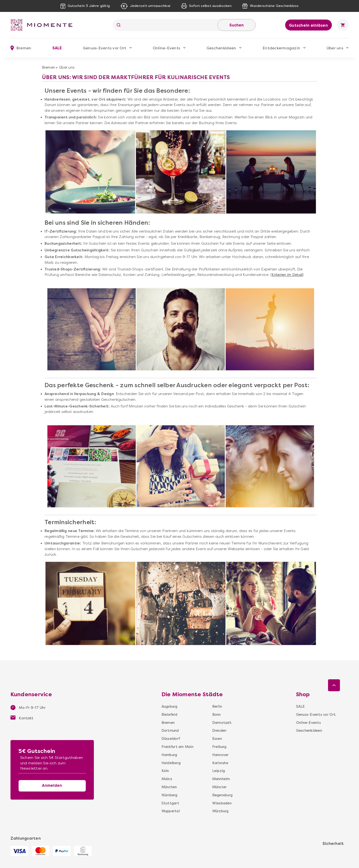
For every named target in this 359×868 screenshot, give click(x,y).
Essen (217, 739)
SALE (57, 48)
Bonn (217, 715)
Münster (220, 787)
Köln (165, 771)
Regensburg (222, 795)
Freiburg (219, 747)
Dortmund (170, 731)
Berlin (217, 706)
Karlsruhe (220, 763)
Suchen (237, 25)
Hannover (220, 755)
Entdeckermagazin (281, 48)
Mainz (167, 779)
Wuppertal (171, 811)
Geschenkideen (221, 48)
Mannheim (221, 779)
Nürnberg (169, 795)
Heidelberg (171, 763)
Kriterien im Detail (287, 275)
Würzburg (220, 811)
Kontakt (22, 718)
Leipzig (219, 771)
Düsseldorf (171, 739)
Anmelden (52, 785)
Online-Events (166, 48)
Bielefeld (169, 715)
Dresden (219, 731)
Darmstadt (222, 723)
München (169, 787)
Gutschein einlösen (308, 25)
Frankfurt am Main (177, 747)
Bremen (49, 67)
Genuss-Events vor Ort (105, 48)
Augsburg (169, 706)
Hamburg (169, 755)
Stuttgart (170, 803)
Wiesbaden (222, 803)
